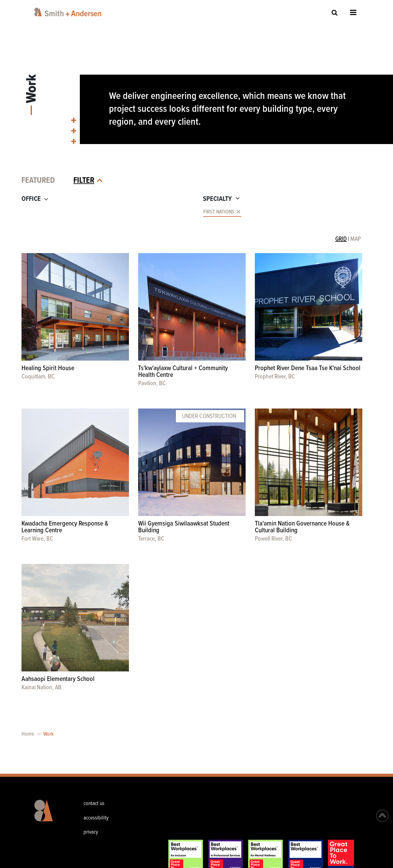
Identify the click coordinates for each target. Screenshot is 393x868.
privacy (91, 832)
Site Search (335, 12)
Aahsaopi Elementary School (58, 679)
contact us (94, 804)
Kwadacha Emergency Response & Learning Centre (65, 527)
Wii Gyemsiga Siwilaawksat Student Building (184, 527)
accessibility (96, 818)
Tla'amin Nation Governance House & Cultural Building (302, 527)
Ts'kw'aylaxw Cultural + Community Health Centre (183, 372)
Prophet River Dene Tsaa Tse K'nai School (308, 368)
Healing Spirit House (48, 368)
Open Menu (353, 12)
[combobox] (107, 212)
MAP (356, 239)
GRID (341, 239)
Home (28, 734)
